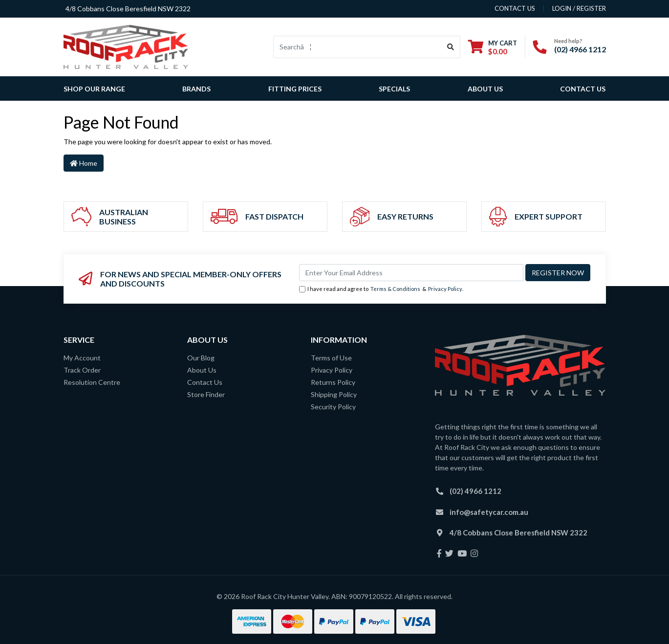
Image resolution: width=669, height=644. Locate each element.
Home (84, 163)
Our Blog (201, 358)
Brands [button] (196, 89)
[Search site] (451, 47)
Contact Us (583, 89)
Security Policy (333, 407)
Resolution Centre (92, 382)
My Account (82, 358)
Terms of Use (331, 358)
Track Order (82, 370)
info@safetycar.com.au (489, 512)
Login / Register (579, 8)
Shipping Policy (334, 394)
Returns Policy (333, 382)
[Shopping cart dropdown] (493, 47)
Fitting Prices (295, 89)
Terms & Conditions (395, 289)
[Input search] (357, 47)
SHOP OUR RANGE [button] (94, 89)
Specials (394, 89)
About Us (485, 89)
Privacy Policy (445, 289)
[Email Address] (411, 273)
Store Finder (206, 394)
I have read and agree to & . (381, 289)
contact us (515, 8)
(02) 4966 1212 (580, 49)
